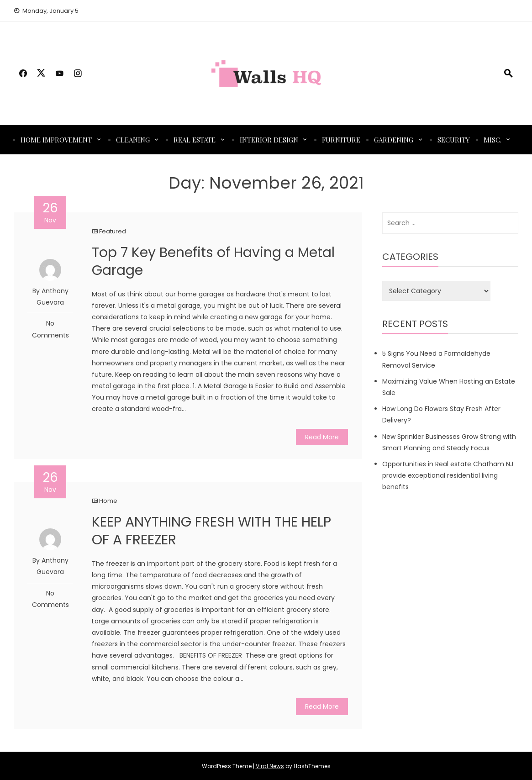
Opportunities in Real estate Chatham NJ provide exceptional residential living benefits (448, 475)
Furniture (341, 140)
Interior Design (269, 140)
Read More (322, 437)
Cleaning (133, 140)
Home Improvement (56, 140)
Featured (113, 231)
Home (108, 501)
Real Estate (195, 140)
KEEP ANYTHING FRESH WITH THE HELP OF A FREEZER (211, 531)
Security (454, 140)
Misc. (492, 140)
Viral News (270, 766)
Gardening (394, 140)
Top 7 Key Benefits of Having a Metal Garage (213, 261)
